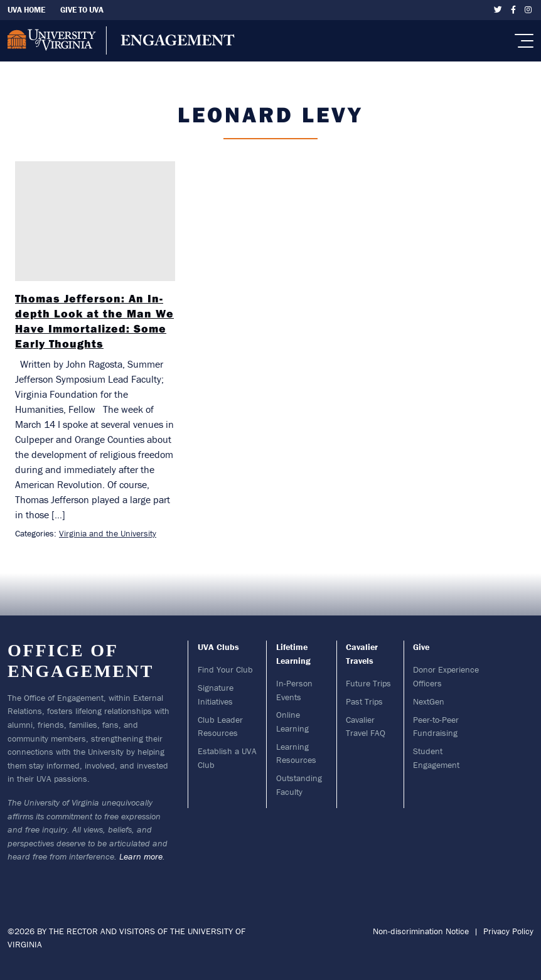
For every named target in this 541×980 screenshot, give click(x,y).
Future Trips (368, 683)
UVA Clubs (218, 647)
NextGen (429, 701)
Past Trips (364, 701)
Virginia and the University (108, 533)
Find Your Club (225, 669)
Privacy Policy (508, 931)
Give (421, 647)
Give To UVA (82, 10)
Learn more (141, 856)
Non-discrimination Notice (421, 931)
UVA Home (26, 10)
